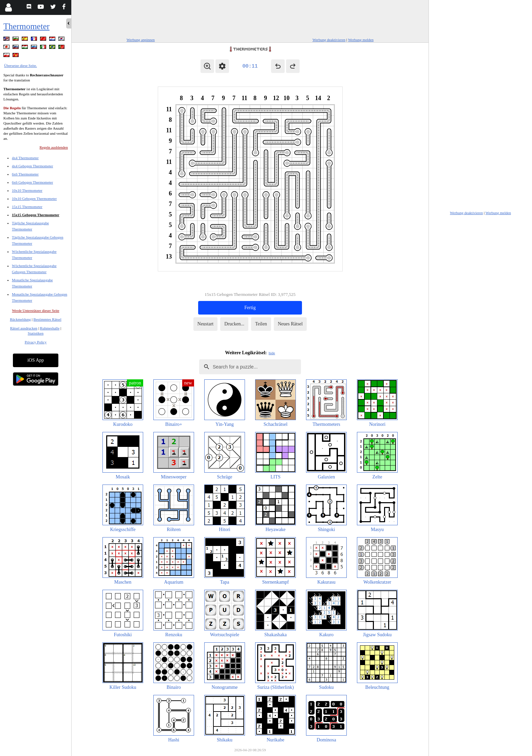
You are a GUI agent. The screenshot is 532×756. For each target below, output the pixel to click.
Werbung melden (361, 40)
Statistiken (36, 333)
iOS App (36, 360)
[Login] (8, 7)
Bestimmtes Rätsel (47, 319)
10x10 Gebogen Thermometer (34, 199)
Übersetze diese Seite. (21, 65)
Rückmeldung (20, 319)
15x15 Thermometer (27, 207)
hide (272, 353)
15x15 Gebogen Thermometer (36, 215)
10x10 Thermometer (27, 190)
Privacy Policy (36, 342)
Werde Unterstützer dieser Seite (35, 310)
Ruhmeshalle (50, 328)
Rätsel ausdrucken (24, 328)
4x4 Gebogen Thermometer (32, 166)
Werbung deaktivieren (329, 40)
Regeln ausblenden (54, 147)
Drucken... (234, 324)
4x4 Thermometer (25, 158)
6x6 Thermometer (25, 174)
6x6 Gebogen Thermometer (32, 182)
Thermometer (26, 26)
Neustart (205, 324)
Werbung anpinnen (141, 40)
